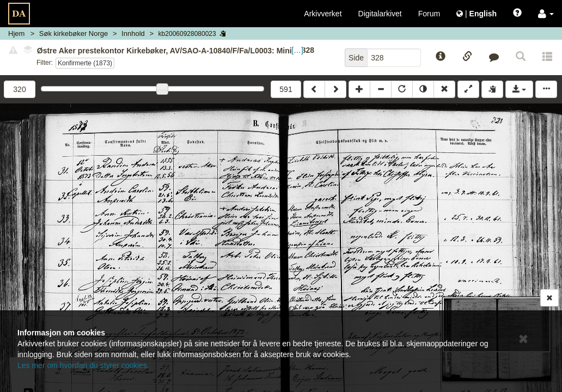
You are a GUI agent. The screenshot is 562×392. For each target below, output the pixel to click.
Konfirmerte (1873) (85, 63)
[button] (546, 14)
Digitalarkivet (380, 14)
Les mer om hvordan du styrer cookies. (83, 365)
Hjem (16, 33)
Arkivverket (323, 14)
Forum (429, 14)
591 (286, 89)
